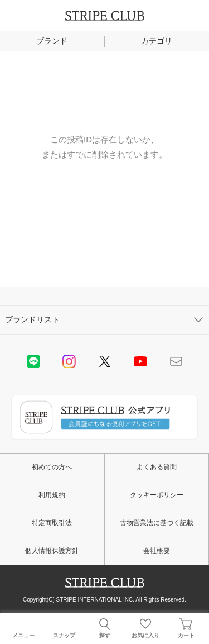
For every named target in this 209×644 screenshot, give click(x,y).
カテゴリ (157, 41)
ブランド (52, 41)
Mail (176, 361)
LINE (33, 361)
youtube (140, 361)
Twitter (105, 361)
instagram (69, 361)
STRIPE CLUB (105, 16)
